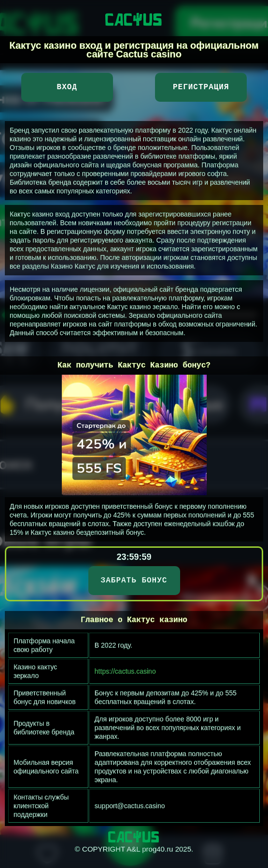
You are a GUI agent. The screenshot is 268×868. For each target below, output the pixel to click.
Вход (67, 87)
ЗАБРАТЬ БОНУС (134, 581)
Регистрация (201, 87)
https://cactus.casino (125, 671)
